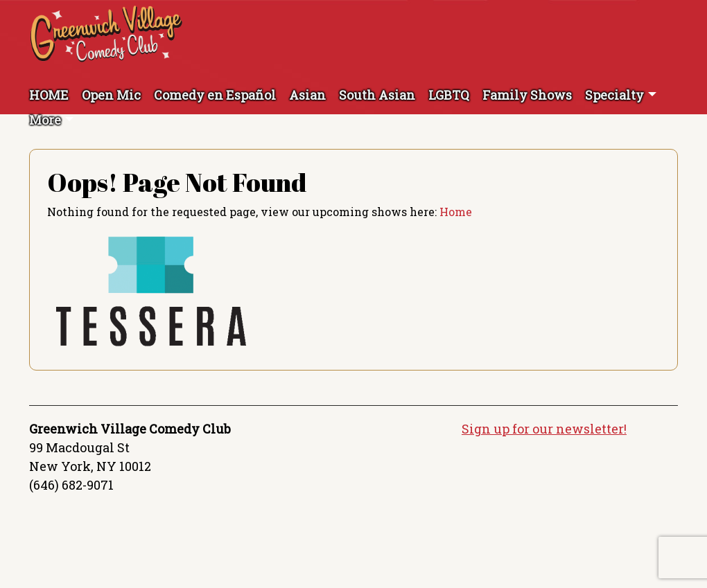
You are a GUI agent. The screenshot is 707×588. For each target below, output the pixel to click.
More (45, 120)
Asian (307, 95)
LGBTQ (449, 95)
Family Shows (527, 95)
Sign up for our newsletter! (544, 429)
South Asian (377, 95)
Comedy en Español (215, 95)
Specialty (614, 95)
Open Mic (111, 95)
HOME (49, 95)
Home (456, 212)
